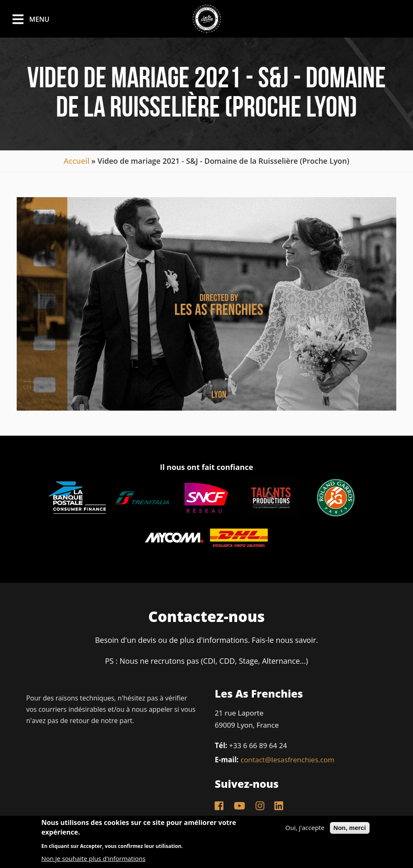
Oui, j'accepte (305, 828)
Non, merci (350, 828)
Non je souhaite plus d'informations (93, 859)
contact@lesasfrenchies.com (288, 760)
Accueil (77, 161)
